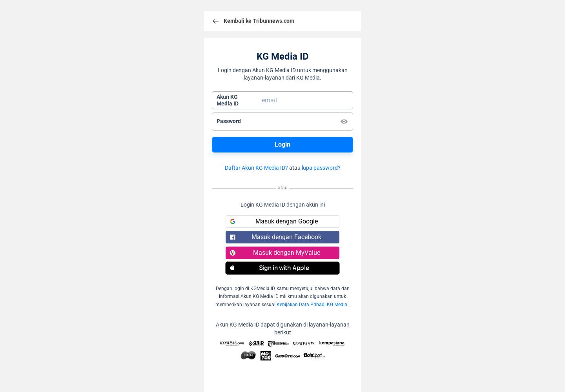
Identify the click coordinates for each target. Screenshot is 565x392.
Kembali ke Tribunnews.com (253, 21)
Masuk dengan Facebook (276, 237)
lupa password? (321, 168)
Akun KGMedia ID (228, 100)
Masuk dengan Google (274, 221)
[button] (282, 268)
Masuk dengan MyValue (275, 253)
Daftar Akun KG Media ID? (256, 168)
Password (229, 121)
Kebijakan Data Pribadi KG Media (312, 305)
